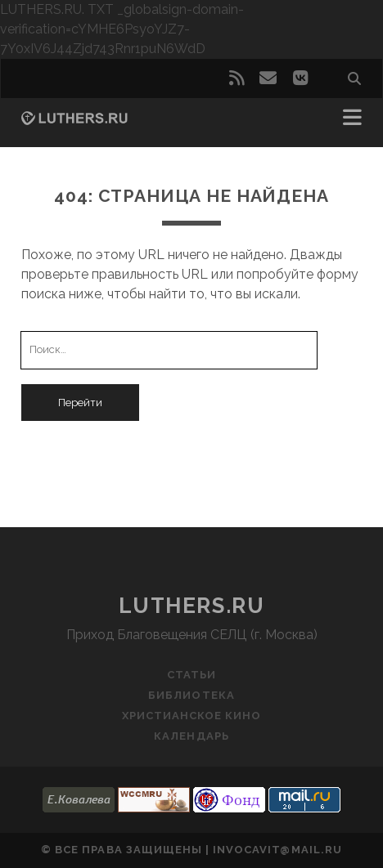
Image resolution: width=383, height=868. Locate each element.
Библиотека (191, 695)
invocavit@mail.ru (277, 850)
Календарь (191, 736)
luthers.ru (192, 606)
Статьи (191, 675)
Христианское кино (192, 716)
